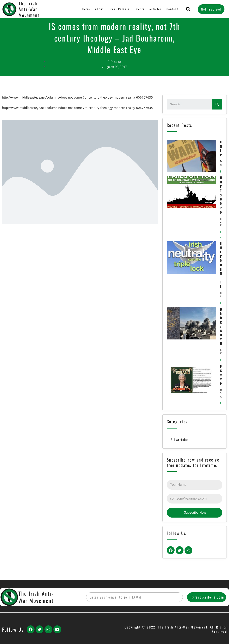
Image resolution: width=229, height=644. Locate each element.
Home (84, 9)
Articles (155, 9)
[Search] (217, 104)
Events (139, 9)
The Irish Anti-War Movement (36, 597)
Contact (172, 9)
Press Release (118, 9)
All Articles (180, 442)
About (98, 9)
